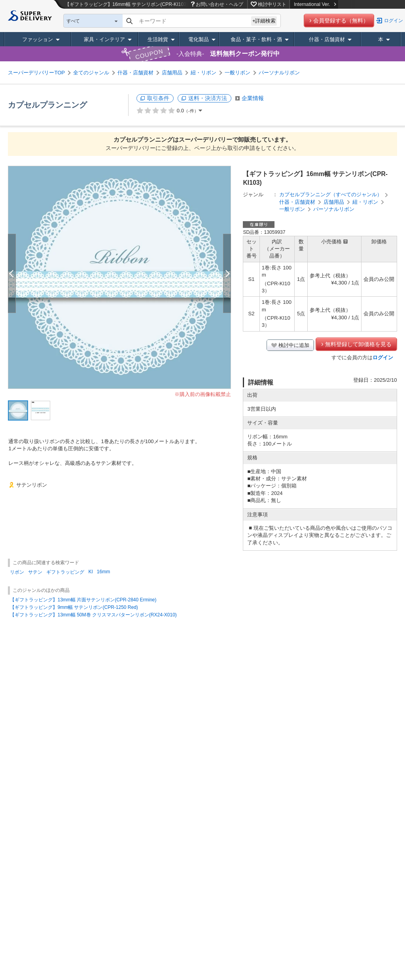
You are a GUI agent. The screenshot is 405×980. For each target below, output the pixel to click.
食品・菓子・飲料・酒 (256, 39)
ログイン (394, 21)
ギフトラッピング (65, 572)
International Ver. (315, 4)
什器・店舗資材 (327, 39)
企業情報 (253, 98)
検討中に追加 (294, 345)
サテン (35, 572)
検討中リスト (272, 4)
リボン (17, 572)
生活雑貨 (158, 39)
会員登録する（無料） (341, 21)
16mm (103, 572)
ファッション (38, 39)
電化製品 (199, 39)
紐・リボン (203, 73)
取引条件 (158, 98)
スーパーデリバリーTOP (36, 73)
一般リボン (238, 73)
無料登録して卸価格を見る (358, 344)
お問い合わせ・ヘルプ (220, 4)
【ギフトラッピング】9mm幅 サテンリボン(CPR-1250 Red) (74, 607)
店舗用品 (172, 73)
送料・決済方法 (208, 98)
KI (90, 572)
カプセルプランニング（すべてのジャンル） (331, 194)
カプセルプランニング (47, 105)
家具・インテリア (104, 39)
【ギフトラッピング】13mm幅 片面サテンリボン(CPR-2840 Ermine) (83, 600)
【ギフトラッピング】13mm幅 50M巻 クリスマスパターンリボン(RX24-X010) (93, 615)
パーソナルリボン (279, 73)
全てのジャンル (91, 73)
